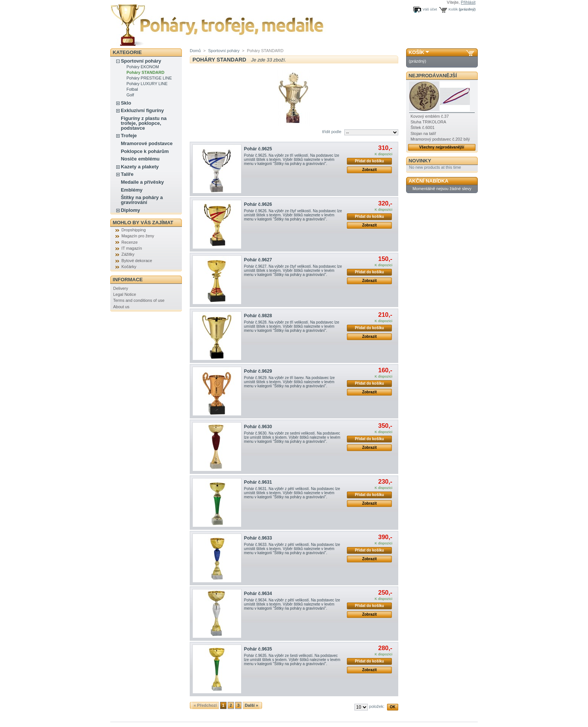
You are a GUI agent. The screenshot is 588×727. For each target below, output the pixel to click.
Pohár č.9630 (258, 427)
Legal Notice (125, 294)
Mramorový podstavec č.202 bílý (440, 139)
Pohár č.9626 (258, 204)
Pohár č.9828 (258, 316)
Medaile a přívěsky (142, 182)
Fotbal (132, 89)
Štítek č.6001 (423, 127)
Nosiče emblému (140, 159)
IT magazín (132, 248)
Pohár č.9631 (258, 482)
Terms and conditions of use (139, 300)
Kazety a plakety (140, 167)
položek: (377, 706)
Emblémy (132, 190)
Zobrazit (370, 170)
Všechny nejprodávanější (442, 147)
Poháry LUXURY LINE (147, 84)
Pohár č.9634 (258, 594)
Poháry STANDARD (145, 72)
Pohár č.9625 (258, 149)
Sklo (126, 103)
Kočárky (129, 267)
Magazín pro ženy (138, 236)
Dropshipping (134, 230)
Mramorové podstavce (147, 143)
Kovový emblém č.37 (430, 116)
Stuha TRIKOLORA (428, 122)
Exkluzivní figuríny (142, 110)
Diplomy (130, 210)
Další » (251, 705)
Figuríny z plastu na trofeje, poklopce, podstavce (144, 123)
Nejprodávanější (433, 76)
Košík (453, 9)
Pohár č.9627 (258, 260)
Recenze (130, 242)
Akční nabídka (429, 181)
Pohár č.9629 (258, 371)
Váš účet (430, 9)
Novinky (420, 161)
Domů (195, 51)
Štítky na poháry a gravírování (142, 200)
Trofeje (129, 136)
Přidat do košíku (369, 161)
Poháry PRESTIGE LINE (149, 78)
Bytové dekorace (137, 261)
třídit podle (332, 132)
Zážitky (128, 254)
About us (121, 307)
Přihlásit (468, 2)
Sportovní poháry (141, 61)
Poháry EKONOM (143, 67)
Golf (130, 95)
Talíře (127, 174)
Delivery (121, 288)
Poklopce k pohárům (145, 151)
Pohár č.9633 (258, 538)
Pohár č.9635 (258, 649)
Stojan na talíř (423, 133)
